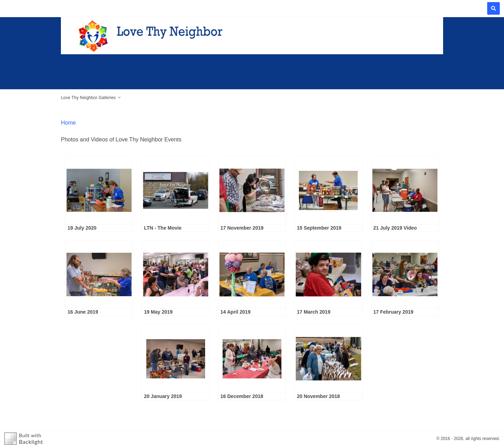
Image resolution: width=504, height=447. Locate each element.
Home (68, 123)
